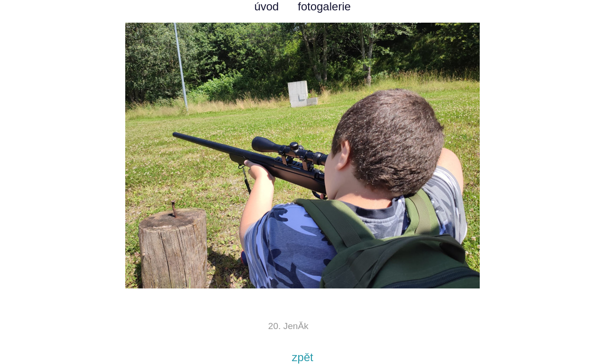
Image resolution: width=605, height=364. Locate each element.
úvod (267, 6)
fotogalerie (324, 6)
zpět (302, 357)
